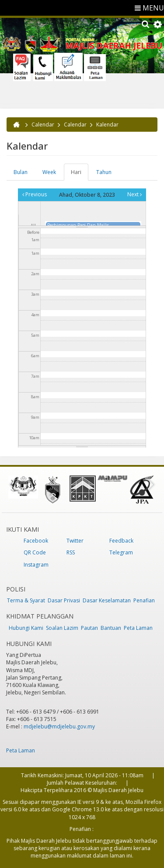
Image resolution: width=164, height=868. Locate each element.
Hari (80, 174)
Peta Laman (138, 628)
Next (134, 194)
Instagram (36, 565)
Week (49, 172)
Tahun (104, 172)
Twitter (75, 541)
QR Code (35, 552)
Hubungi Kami (26, 628)
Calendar (43, 125)
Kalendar (107, 125)
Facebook (36, 541)
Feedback (121, 541)
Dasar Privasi (64, 600)
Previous (35, 194)
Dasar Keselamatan (107, 600)
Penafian (144, 600)
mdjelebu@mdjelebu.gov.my (59, 726)
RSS (71, 552)
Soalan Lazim (62, 628)
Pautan (89, 628)
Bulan (21, 172)
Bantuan (111, 628)
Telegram (121, 552)
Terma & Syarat (26, 600)
